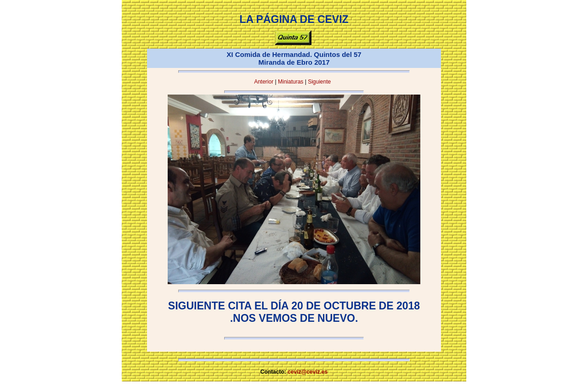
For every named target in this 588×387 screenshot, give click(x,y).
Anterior (264, 82)
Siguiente (319, 82)
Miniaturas (291, 82)
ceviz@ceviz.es (308, 372)
